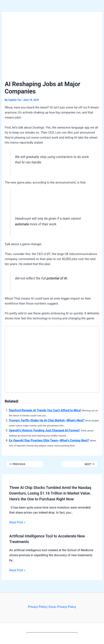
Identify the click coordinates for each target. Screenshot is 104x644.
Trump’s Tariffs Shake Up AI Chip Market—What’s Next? (47, 420)
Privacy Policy (38, 607)
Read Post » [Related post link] (17, 522)
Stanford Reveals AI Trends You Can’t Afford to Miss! (45, 410)
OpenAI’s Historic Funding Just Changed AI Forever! (44, 430)
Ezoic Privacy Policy (62, 607)
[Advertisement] (52, 48)
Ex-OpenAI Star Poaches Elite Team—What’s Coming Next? (49, 440)
